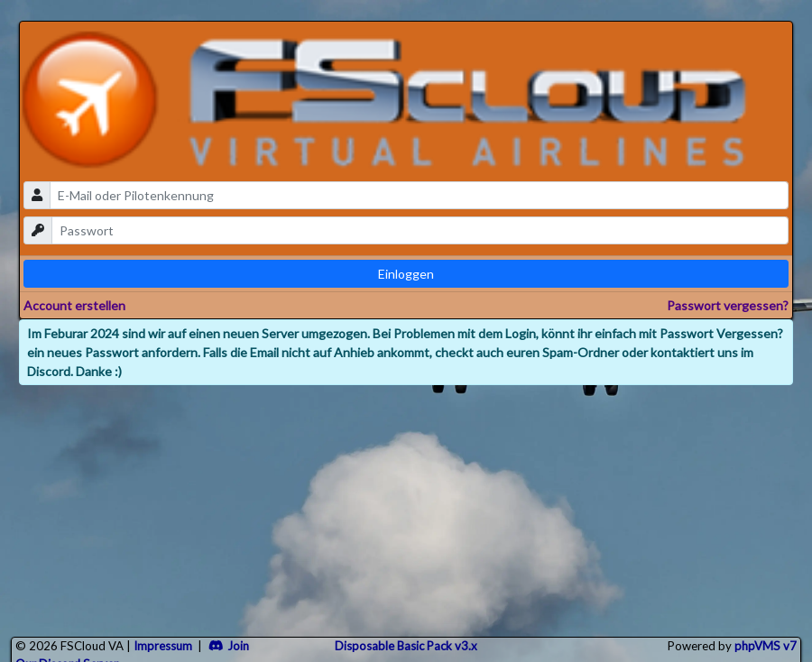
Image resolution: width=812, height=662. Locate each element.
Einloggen (406, 274)
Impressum (163, 646)
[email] (419, 195)
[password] (420, 230)
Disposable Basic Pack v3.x (406, 646)
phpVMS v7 (766, 646)
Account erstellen (74, 305)
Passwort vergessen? (728, 305)
